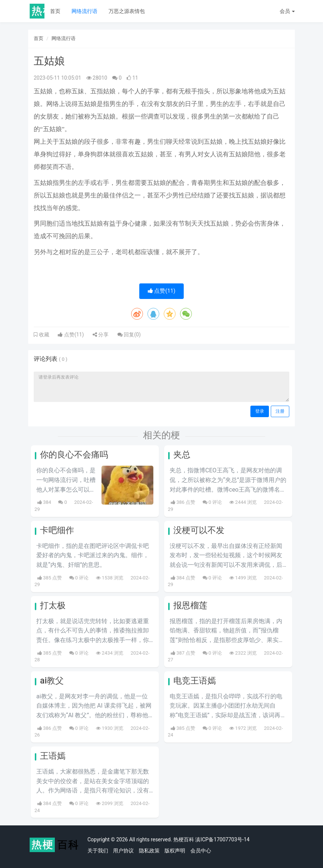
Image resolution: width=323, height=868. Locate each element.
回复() (129, 335)
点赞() (162, 291)
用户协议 (123, 851)
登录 (260, 411)
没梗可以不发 (199, 530)
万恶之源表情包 (127, 11)
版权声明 (175, 851)
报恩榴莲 (190, 606)
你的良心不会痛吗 (74, 455)
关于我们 (98, 851)
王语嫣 (53, 756)
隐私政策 (149, 851)
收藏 (43, 335)
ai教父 (52, 681)
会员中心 (201, 851)
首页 (55, 11)
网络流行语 (84, 11)
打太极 (53, 606)
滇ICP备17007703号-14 (222, 839)
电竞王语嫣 (195, 681)
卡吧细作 (57, 530)
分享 (101, 335)
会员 (287, 11)
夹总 (182, 455)
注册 (280, 411)
